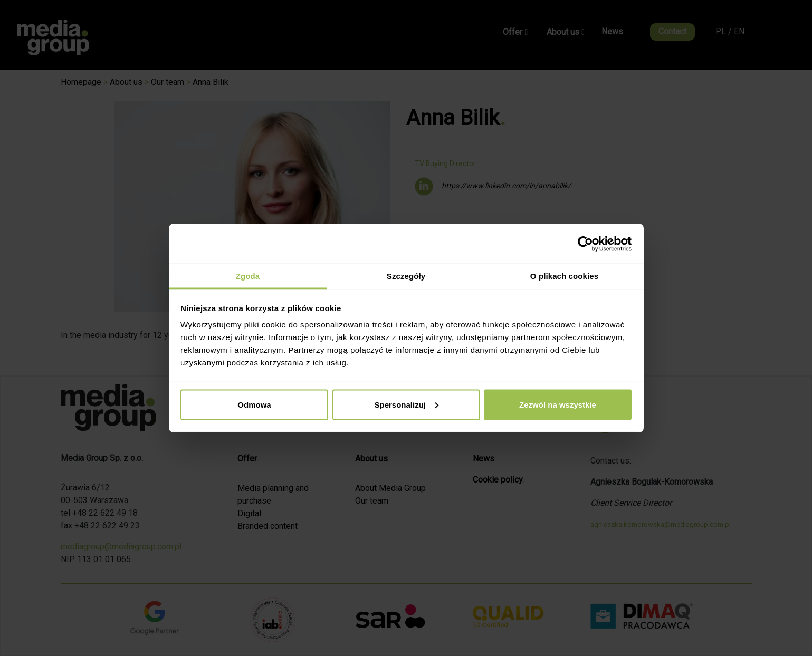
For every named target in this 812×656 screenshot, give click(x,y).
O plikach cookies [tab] (564, 276)
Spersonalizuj (406, 404)
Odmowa (254, 404)
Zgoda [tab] (248, 276)
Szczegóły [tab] (406, 276)
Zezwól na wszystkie (558, 404)
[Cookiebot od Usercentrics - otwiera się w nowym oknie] (585, 244)
